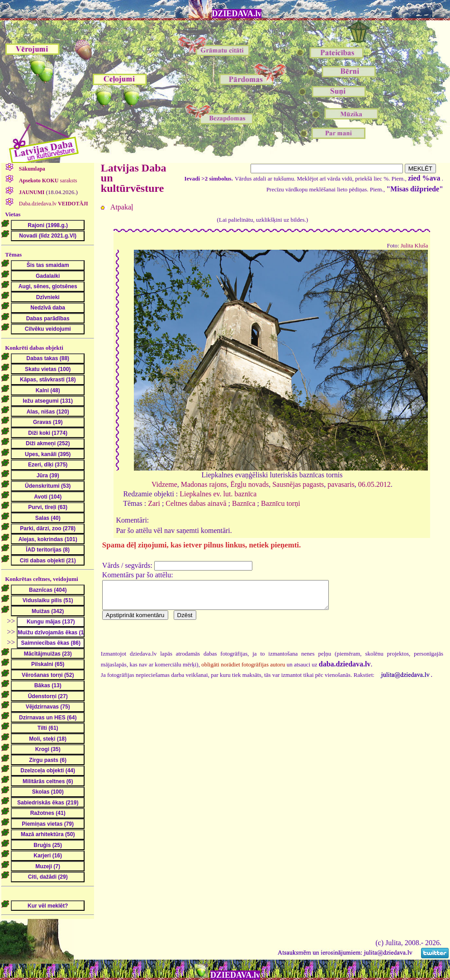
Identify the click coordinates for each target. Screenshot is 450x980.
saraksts (47, 181)
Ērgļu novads (250, 484)
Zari (154, 503)
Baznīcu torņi (281, 503)
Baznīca (244, 503)
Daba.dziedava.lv (53, 204)
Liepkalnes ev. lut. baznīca (218, 494)
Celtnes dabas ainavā (196, 503)
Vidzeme (164, 484)
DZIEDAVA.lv (237, 14)
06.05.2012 (374, 484)
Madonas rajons (204, 484)
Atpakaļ (122, 207)
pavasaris (341, 484)
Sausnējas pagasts (298, 484)
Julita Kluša (414, 246)
